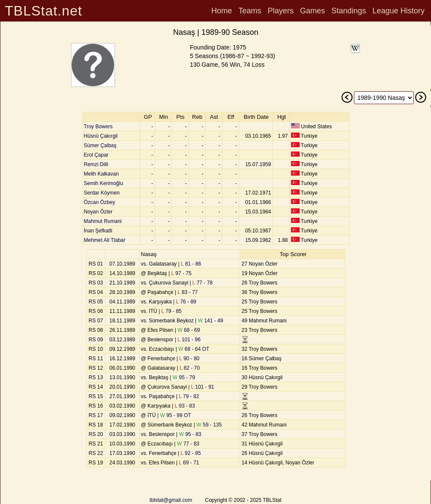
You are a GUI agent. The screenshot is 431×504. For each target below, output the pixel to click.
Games (313, 11)
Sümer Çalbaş (100, 145)
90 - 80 (189, 359)
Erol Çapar (96, 155)
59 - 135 (209, 425)
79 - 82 (189, 396)
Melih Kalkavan (101, 174)
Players (281, 11)
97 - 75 (181, 273)
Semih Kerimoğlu (104, 183)
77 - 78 (203, 283)
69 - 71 (189, 463)
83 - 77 (188, 292)
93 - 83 (185, 406)
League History (398, 11)
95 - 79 (184, 377)
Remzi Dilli (96, 164)
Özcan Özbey (100, 202)
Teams (250, 11)
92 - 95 (191, 453)
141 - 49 (211, 321)
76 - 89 (186, 302)
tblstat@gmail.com (171, 500)
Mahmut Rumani (103, 221)
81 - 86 (191, 264)
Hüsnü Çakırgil (101, 136)
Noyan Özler (98, 212)
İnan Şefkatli (98, 231)
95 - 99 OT (176, 415)
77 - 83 (188, 444)
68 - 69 (189, 330)
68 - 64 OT (194, 349)
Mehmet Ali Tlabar (105, 240)
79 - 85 (172, 311)
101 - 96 (189, 340)
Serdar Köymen (102, 193)
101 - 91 (203, 387)
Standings (349, 11)
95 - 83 (190, 434)
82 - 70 (190, 368)
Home (222, 11)
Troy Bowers (98, 127)
